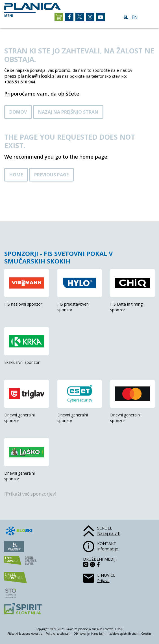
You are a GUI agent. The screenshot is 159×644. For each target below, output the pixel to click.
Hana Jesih (98, 634)
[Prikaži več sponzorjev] (30, 494)
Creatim (146, 634)
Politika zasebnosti (58, 634)
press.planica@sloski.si (30, 76)
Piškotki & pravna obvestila (25, 634)
